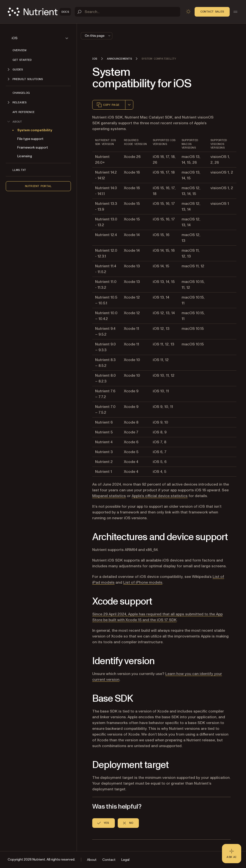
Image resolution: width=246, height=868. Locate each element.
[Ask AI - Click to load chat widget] (232, 854)
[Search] (127, 12)
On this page (98, 36)
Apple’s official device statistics (160, 496)
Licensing (25, 156)
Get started (22, 60)
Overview (19, 50)
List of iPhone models (143, 582)
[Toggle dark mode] (188, 12)
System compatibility (35, 130)
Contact (109, 860)
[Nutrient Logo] (39, 12)
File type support (30, 139)
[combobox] (129, 105)
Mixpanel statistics (109, 496)
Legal (125, 860)
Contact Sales (212, 12)
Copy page (108, 105)
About (92, 860)
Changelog (21, 93)
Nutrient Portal (38, 186)
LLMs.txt (19, 170)
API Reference (24, 112)
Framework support (33, 147)
